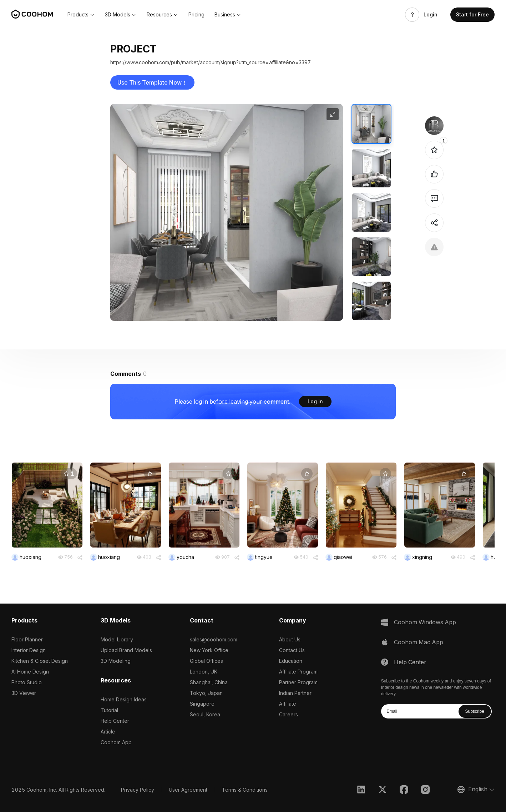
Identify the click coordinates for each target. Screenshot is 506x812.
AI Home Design (30, 672)
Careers (289, 714)
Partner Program (298, 682)
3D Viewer (24, 693)
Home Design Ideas (124, 699)
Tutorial (109, 710)
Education (291, 661)
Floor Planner (27, 639)
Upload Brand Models (126, 650)
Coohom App (116, 742)
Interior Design (29, 650)
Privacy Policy (138, 790)
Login (431, 15)
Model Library (117, 639)
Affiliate (288, 704)
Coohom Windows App (425, 622)
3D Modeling (116, 661)
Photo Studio (27, 682)
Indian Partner (295, 693)
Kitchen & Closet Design (40, 661)
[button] (81, 15)
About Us (290, 639)
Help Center (115, 721)
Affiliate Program (298, 672)
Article (108, 732)
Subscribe (475, 711)
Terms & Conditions (245, 790)
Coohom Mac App (419, 642)
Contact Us (292, 650)
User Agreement (188, 790)
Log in (315, 401)
